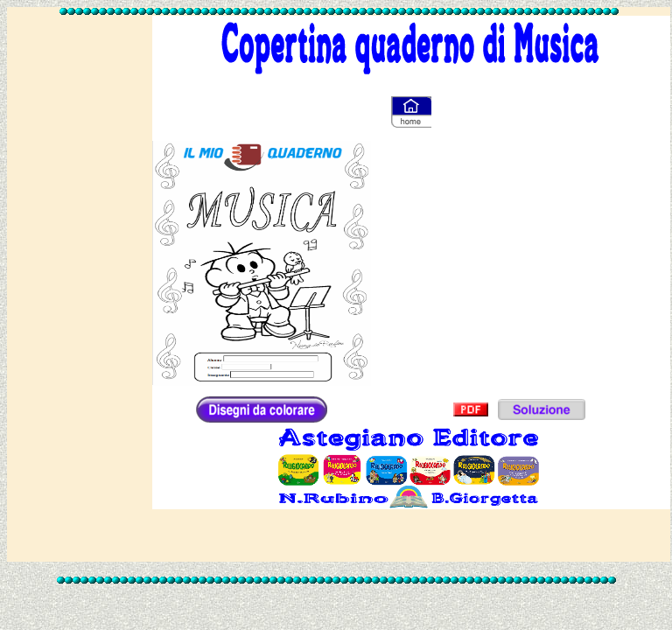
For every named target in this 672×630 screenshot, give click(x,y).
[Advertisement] (80, 281)
